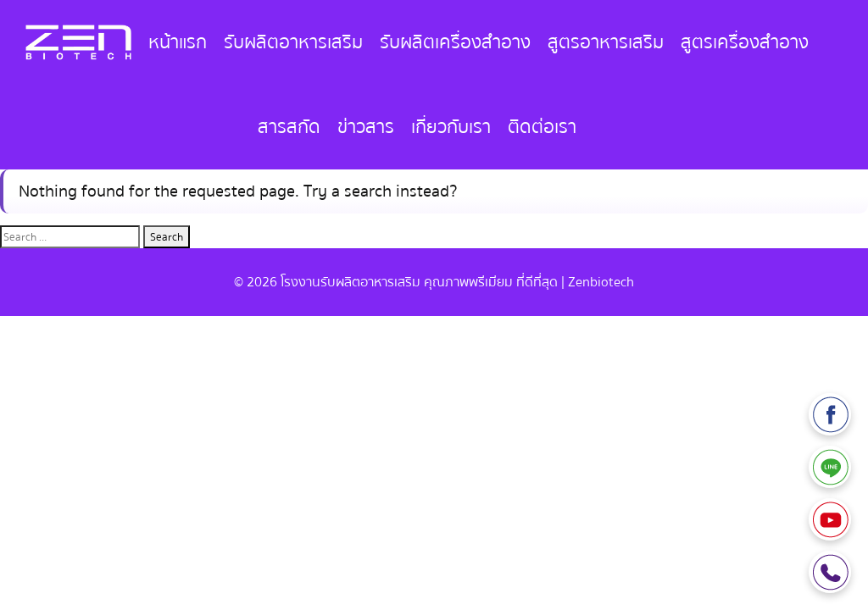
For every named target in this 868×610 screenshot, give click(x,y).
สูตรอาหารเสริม (606, 42)
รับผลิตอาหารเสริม (293, 42)
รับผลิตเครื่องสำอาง (455, 42)
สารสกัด (289, 127)
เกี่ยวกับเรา (451, 127)
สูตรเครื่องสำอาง (745, 42)
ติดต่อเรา (542, 127)
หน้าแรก (178, 42)
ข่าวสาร (366, 127)
